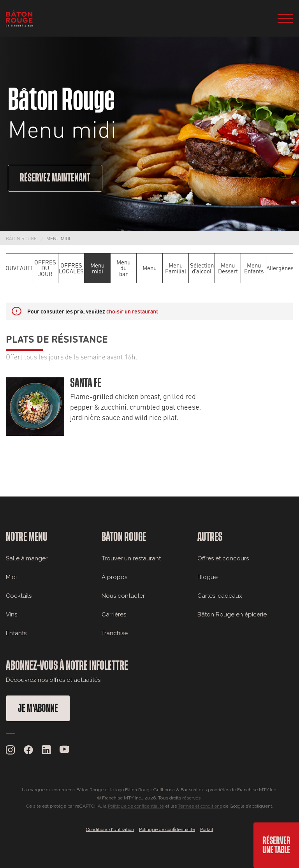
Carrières (114, 614)
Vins (11, 614)
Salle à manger (27, 558)
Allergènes (280, 268)
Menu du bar (123, 268)
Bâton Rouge (21, 238)
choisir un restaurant (132, 311)
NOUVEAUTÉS (19, 268)
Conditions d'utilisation (110, 829)
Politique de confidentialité (136, 806)
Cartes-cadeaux (220, 596)
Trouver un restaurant (131, 558)
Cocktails (19, 596)
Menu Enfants (254, 268)
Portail (207, 829)
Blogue (208, 577)
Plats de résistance (57, 338)
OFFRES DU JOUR (45, 268)
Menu (149, 268)
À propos (114, 577)
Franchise (115, 633)
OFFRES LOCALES (71, 268)
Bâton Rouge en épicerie (232, 614)
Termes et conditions (200, 806)
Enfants (16, 633)
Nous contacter (123, 596)
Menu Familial (176, 268)
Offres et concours (223, 558)
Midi (11, 577)
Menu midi (58, 238)
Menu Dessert (228, 268)
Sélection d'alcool (202, 268)
